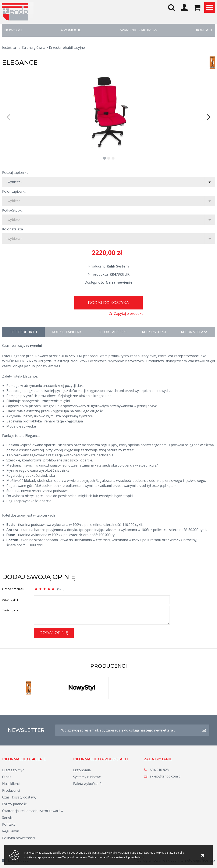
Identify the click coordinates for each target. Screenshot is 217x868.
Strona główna (33, 47)
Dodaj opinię (54, 633)
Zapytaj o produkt (128, 313)
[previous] (9, 117)
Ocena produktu (13, 589)
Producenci (11, 790)
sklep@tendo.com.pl (166, 776)
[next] (208, 117)
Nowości (13, 30)
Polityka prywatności (19, 838)
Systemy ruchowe (87, 777)
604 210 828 (159, 770)
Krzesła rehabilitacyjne (67, 47)
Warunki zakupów (139, 30)
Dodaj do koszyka (108, 303)
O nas (7, 777)
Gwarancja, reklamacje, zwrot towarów (33, 811)
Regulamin (11, 831)
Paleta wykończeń (87, 784)
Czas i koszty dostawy (19, 797)
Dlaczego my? (13, 770)
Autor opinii (10, 600)
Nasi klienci (11, 784)
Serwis (7, 818)
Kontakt (204, 30)
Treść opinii (10, 610)
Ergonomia (82, 770)
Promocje (71, 30)
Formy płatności (15, 804)
